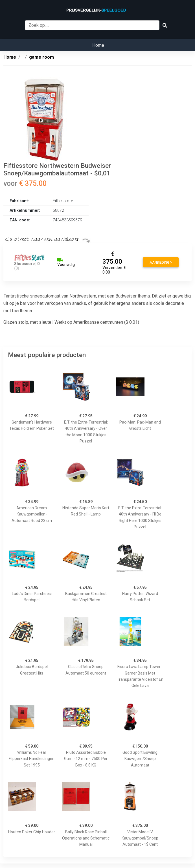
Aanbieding (161, 263)
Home (98, 45)
